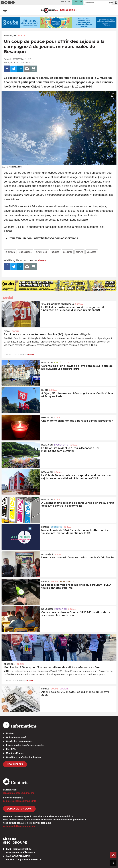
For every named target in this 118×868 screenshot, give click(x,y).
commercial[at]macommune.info (20, 801)
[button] (111, 3)
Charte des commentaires (19, 741)
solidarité (68, 252)
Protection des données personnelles (25, 745)
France (45, 527)
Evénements (61, 445)
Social (22, 36)
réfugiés (55, 252)
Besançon (10, 36)
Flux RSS (11, 749)
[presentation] (106, 161)
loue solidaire (25, 252)
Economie (56, 527)
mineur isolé (41, 252)
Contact (10, 733)
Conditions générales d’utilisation (23, 757)
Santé (58, 363)
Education (61, 609)
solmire (80, 252)
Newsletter (15, 764)
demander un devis (19, 809)
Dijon (7, 331)
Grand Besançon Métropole (58, 304)
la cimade (10, 252)
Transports (67, 582)
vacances (92, 252)
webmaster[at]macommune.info (19, 826)
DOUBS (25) (47, 554)
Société (64, 689)
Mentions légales (15, 753)
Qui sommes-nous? (16, 737)
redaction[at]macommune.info (19, 793)
